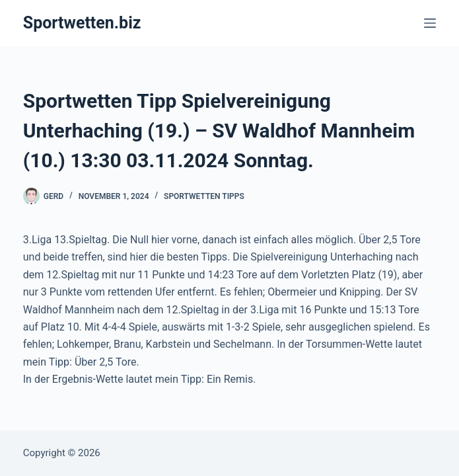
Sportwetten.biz (82, 23)
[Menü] (430, 23)
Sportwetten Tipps (204, 196)
